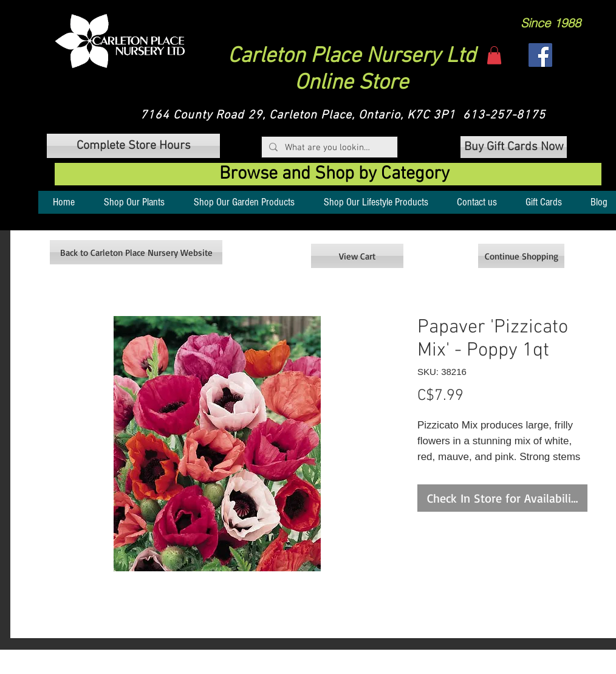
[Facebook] (540, 55)
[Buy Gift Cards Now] (514, 147)
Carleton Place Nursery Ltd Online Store (352, 70)
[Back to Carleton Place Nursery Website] (136, 252)
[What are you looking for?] (328, 148)
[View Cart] (357, 256)
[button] (120, 41)
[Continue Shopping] (521, 256)
